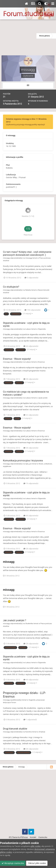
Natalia (28, 290)
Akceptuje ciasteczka (13, 863)
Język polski (43, 398)
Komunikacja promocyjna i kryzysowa (23, 461)
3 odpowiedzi (31, 278)
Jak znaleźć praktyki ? (15, 620)
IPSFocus (24, 837)
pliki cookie (36, 846)
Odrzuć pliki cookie (37, 863)
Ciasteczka (43, 837)
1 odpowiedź (30, 720)
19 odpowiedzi (31, 483)
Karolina (29, 732)
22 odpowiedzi (31, 415)
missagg (6, 258)
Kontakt (33, 837)
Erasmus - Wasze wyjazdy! (17, 359)
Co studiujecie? (11, 287)
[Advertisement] (18, 36)
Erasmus (41, 362)
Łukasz (28, 329)
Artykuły (42, 732)
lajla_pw (29, 464)
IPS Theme (13, 837)
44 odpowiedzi (31, 346)
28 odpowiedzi (31, 379)
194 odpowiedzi (33, 310)
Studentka (29, 623)
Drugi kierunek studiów (15, 729)
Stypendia (42, 329)
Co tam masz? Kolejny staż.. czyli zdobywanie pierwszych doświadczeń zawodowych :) (27, 253)
